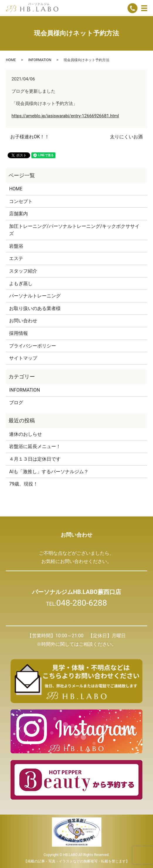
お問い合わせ (23, 321)
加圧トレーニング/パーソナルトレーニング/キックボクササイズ (74, 230)
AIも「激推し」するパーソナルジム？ (49, 472)
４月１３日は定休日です (35, 459)
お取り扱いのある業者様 (35, 308)
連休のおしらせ (25, 434)
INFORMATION (40, 60)
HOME (11, 60)
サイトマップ (23, 358)
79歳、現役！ (23, 484)
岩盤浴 (16, 246)
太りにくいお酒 (126, 137)
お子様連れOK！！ (30, 137)
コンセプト (21, 201)
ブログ (16, 403)
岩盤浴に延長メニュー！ (35, 446)
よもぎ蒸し (21, 284)
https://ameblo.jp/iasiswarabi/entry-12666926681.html (65, 116)
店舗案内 (18, 214)
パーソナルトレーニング (35, 296)
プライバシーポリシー (33, 346)
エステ (16, 258)
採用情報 (18, 333)
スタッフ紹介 (23, 271)
